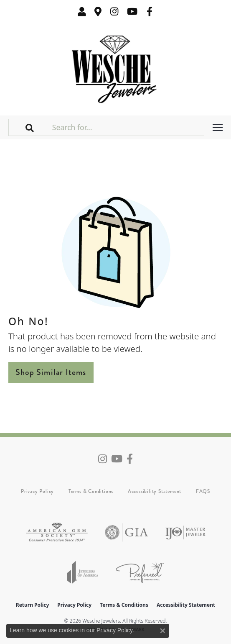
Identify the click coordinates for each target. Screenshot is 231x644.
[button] (82, 12)
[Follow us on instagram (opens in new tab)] (114, 12)
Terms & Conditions (91, 491)
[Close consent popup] (162, 631)
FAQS (203, 491)
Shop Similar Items (51, 372)
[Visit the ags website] (57, 532)
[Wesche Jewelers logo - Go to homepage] (115, 67)
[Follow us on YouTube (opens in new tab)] (132, 12)
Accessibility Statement (155, 491)
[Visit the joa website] (83, 572)
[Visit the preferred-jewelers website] (140, 572)
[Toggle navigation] (218, 127)
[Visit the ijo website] (185, 532)
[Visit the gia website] (127, 532)
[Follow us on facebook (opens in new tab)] (150, 12)
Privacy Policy (37, 491)
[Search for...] (127, 127)
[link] (98, 12)
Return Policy (33, 605)
